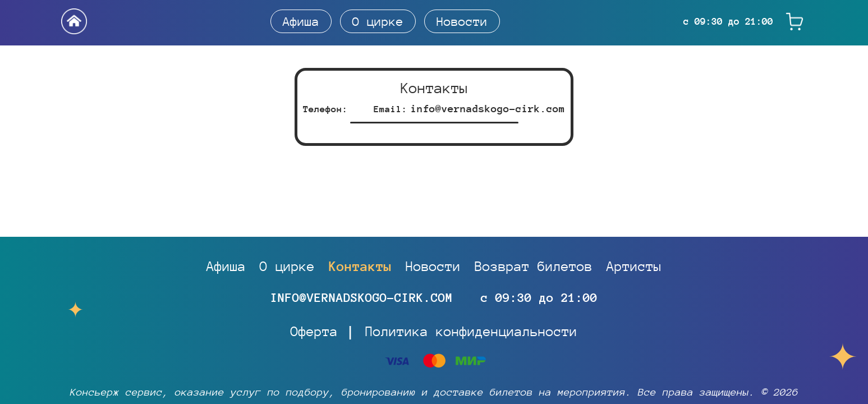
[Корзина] (795, 22)
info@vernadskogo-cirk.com (488, 109)
